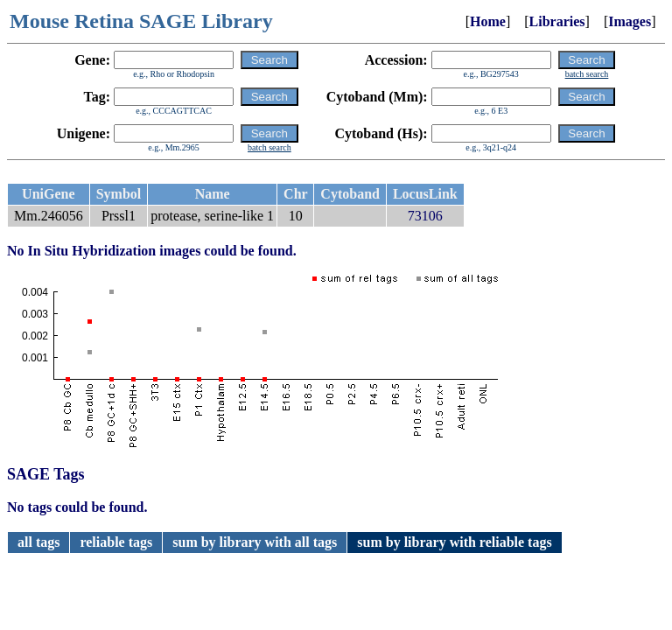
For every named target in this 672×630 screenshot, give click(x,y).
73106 (425, 216)
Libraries (557, 21)
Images (630, 21)
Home (488, 21)
